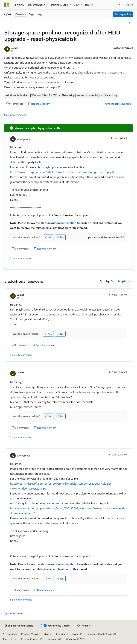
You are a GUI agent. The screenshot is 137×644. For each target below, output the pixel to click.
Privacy (76, 634)
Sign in (129, 5)
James (15, 48)
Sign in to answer (14, 613)
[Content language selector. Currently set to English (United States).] (19, 626)
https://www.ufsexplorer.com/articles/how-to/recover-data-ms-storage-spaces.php (61, 172)
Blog (47, 634)
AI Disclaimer (10, 634)
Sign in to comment (15, 115)
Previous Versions (31, 634)
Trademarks (53, 639)
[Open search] (120, 5)
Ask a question (123, 14)
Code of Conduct (30, 639)
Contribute (62, 634)
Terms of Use (10, 639)
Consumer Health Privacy (100, 634)
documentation (66, 223)
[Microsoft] (7, 5)
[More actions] (130, 23)
